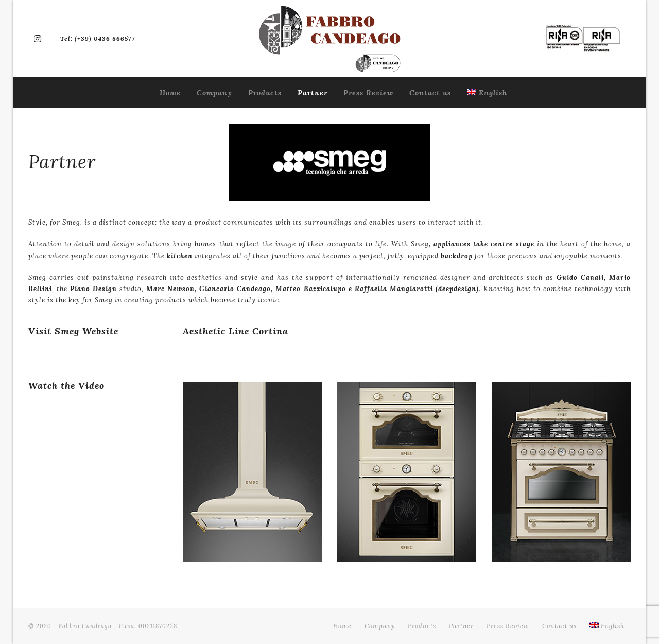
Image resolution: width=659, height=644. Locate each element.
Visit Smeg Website (73, 331)
